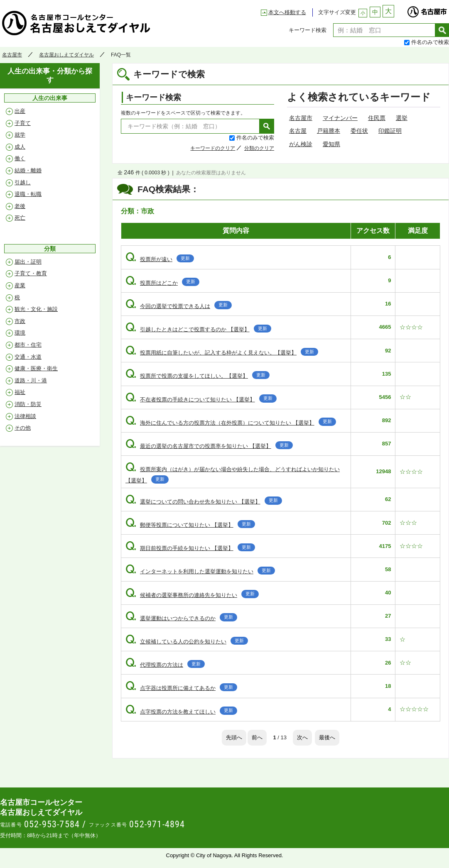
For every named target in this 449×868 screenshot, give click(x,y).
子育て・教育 (31, 273)
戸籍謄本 (329, 131)
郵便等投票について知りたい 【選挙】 (190, 525)
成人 (20, 147)
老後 (20, 206)
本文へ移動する (287, 12)
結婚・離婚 (28, 170)
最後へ (327, 737)
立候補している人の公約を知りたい (187, 642)
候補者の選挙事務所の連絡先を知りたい (192, 595)
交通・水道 (28, 357)
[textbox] (384, 30)
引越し (23, 182)
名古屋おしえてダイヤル (77, 23)
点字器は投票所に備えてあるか (181, 688)
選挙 (402, 118)
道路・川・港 (31, 380)
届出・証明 (28, 262)
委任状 (359, 131)
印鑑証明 (390, 131)
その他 (23, 428)
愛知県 (331, 144)
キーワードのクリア (213, 148)
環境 (20, 333)
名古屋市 (427, 10)
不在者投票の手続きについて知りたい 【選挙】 (201, 400)
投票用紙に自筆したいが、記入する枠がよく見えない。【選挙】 (222, 353)
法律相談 (25, 416)
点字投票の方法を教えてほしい (181, 712)
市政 (20, 321)
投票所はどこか (162, 283)
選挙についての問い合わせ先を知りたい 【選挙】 (204, 502)
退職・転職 (28, 194)
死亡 (20, 218)
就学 (20, 135)
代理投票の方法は (165, 665)
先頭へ (234, 737)
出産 (20, 111)
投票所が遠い (160, 259)
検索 (442, 30)
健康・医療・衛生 (36, 368)
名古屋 (298, 131)
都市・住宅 (28, 345)
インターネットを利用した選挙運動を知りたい (200, 571)
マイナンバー (340, 118)
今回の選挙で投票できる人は (179, 306)
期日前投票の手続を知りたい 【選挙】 (190, 548)
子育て (23, 123)
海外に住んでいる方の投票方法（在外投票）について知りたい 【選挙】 (231, 423)
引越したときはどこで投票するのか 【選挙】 (198, 329)
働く (20, 158)
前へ (257, 737)
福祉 (20, 392)
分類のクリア (259, 148)
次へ (302, 737)
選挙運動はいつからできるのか (181, 618)
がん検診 (301, 144)
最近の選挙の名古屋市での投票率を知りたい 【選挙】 (209, 446)
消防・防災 (28, 404)
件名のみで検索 (430, 42)
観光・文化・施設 (36, 309)
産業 (20, 285)
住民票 (377, 118)
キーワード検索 (308, 30)
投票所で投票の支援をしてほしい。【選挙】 (198, 376)
